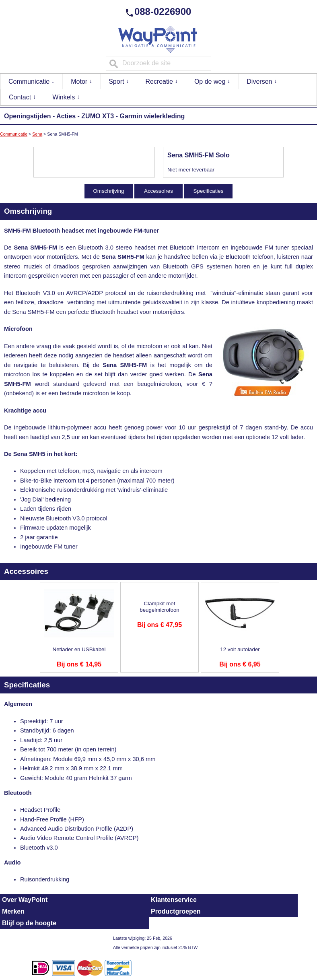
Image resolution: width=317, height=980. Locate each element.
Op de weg (212, 81)
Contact (23, 97)
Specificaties (209, 191)
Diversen (262, 81)
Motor (81, 81)
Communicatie (32, 81)
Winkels (66, 97)
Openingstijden (27, 116)
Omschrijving (108, 191)
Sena (37, 134)
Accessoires (158, 191)
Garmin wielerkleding (152, 116)
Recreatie (162, 81)
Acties (66, 116)
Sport (119, 81)
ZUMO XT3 (98, 116)
